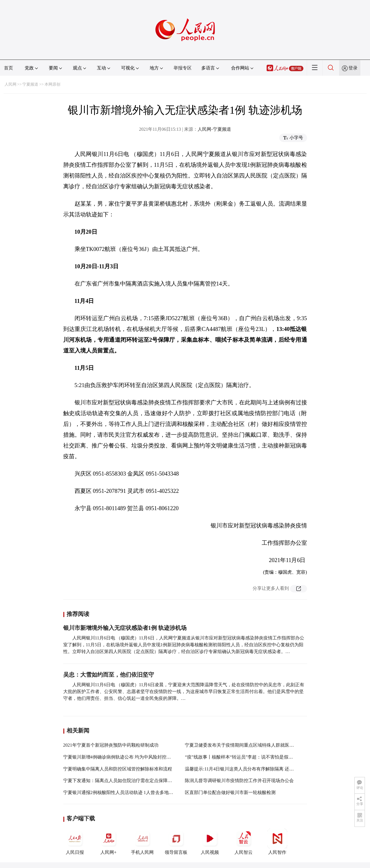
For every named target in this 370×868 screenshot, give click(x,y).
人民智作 (277, 842)
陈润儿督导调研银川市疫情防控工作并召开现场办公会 (239, 781)
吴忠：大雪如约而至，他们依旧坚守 (109, 675)
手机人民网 (142, 842)
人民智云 (244, 842)
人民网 (10, 84)
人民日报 (75, 842)
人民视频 (210, 842)
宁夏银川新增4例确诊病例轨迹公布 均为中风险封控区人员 (122, 757)
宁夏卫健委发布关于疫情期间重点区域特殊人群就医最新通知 (246, 745)
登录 (353, 68)
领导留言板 (176, 842)
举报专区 (183, 68)
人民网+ (109, 842)
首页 (9, 68)
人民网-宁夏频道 (214, 129)
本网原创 (52, 84)
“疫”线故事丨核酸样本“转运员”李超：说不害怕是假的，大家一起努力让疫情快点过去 (270, 757)
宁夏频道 (30, 84)
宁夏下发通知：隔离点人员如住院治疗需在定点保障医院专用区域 (129, 781)
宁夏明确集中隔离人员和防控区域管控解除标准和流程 (118, 769)
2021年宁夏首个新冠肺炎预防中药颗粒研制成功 (111, 745)
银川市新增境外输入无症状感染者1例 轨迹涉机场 (125, 628)
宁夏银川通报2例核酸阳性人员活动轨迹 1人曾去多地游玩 (120, 792)
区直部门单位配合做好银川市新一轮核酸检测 (230, 792)
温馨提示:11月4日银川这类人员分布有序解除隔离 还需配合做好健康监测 (257, 769)
